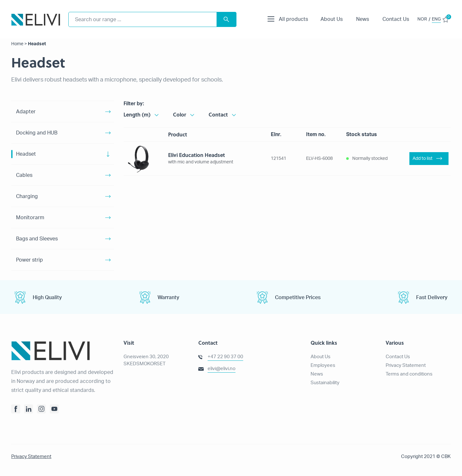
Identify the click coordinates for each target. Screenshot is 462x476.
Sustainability (325, 383)
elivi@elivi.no (222, 369)
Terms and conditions (409, 374)
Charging (27, 196)
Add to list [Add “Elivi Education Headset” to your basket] (423, 159)
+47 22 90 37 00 (225, 357)
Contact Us (396, 19)
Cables (24, 175)
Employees (323, 365)
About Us (332, 19)
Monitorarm (30, 218)
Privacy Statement (406, 365)
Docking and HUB (37, 133)
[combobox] (152, 19)
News (363, 19)
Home (17, 44)
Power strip (30, 260)
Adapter (26, 112)
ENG (436, 19)
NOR (422, 19)
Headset (26, 154)
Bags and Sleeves (37, 239)
